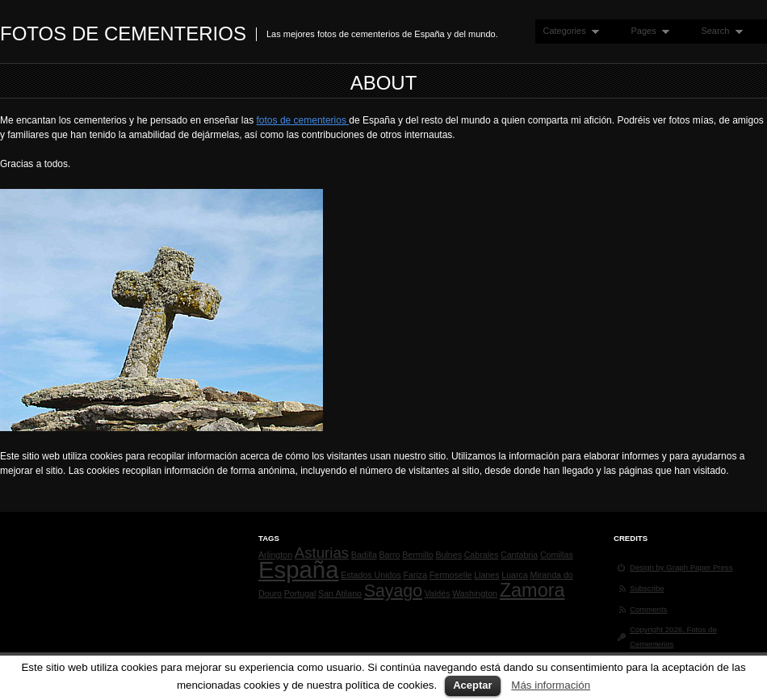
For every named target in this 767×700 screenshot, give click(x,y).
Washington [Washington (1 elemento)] (475, 593)
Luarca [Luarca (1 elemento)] (515, 575)
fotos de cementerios (303, 120)
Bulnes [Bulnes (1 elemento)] (448, 555)
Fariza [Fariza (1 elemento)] (415, 575)
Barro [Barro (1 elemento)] (389, 555)
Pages (646, 31)
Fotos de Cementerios (123, 34)
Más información (551, 685)
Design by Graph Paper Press (681, 567)
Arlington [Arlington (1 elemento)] (275, 555)
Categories (567, 31)
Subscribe (647, 588)
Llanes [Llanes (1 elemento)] (486, 575)
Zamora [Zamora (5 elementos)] (532, 590)
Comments (648, 609)
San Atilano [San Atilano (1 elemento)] (340, 593)
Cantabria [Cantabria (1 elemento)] (519, 555)
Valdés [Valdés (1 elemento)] (438, 593)
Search (718, 31)
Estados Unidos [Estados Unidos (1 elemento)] (371, 575)
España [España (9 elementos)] (298, 570)
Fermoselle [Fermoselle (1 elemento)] (451, 575)
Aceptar (472, 685)
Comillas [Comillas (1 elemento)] (557, 555)
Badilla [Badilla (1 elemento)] (364, 555)
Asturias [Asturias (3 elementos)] (322, 553)
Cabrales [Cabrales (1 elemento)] (482, 555)
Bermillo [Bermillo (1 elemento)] (418, 555)
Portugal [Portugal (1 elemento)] (300, 593)
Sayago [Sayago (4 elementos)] (393, 591)
